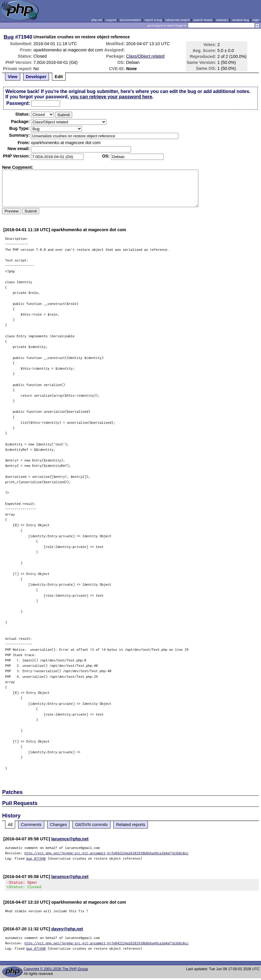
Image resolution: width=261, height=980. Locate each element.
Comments (31, 825)
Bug (9, 37)
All (10, 825)
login (256, 20)
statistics (222, 20)
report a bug (153, 20)
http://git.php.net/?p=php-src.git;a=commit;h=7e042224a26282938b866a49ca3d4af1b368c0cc (106, 853)
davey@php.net (67, 931)
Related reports (131, 825)
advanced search (178, 20)
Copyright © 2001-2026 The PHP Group (56, 971)
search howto (203, 20)
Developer (36, 77)
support (111, 20)
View (13, 77)
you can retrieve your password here (111, 97)
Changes (58, 825)
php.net (97, 20)
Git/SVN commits (91, 825)
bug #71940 (36, 858)
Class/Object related (145, 56)
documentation (130, 20)
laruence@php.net (70, 839)
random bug (241, 20)
